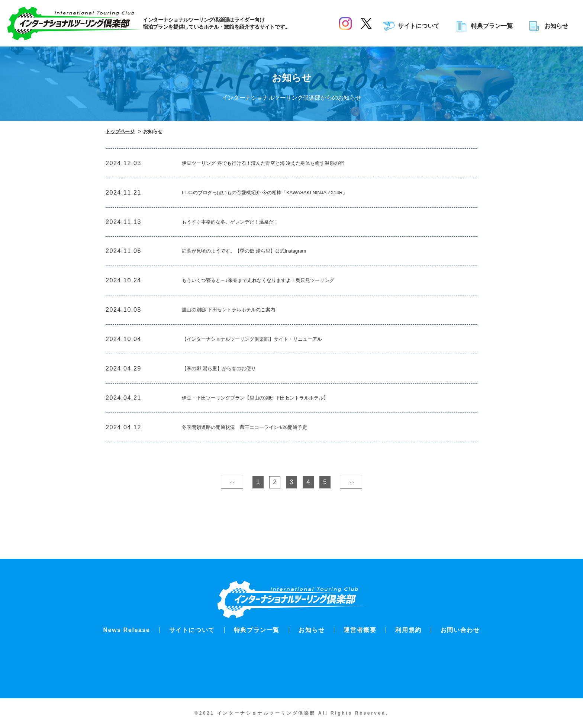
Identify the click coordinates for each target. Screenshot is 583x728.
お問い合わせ (460, 630)
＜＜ (232, 511)
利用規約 (408, 630)
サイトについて (419, 26)
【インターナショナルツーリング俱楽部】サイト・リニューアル (268, 358)
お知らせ (556, 26)
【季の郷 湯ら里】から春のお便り (227, 390)
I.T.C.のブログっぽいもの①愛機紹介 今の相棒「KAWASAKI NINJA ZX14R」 (284, 197)
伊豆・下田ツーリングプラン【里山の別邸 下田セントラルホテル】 (272, 422)
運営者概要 (360, 630)
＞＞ (351, 511)
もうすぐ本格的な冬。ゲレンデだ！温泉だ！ (241, 229)
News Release (127, 630)
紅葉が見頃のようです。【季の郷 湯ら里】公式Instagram (258, 261)
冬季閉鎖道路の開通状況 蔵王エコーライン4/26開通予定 (259, 455)
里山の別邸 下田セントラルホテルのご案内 (239, 326)
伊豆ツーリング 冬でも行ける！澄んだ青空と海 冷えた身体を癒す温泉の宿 (282, 165)
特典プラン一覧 (492, 26)
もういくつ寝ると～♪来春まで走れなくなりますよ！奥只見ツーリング (276, 294)
